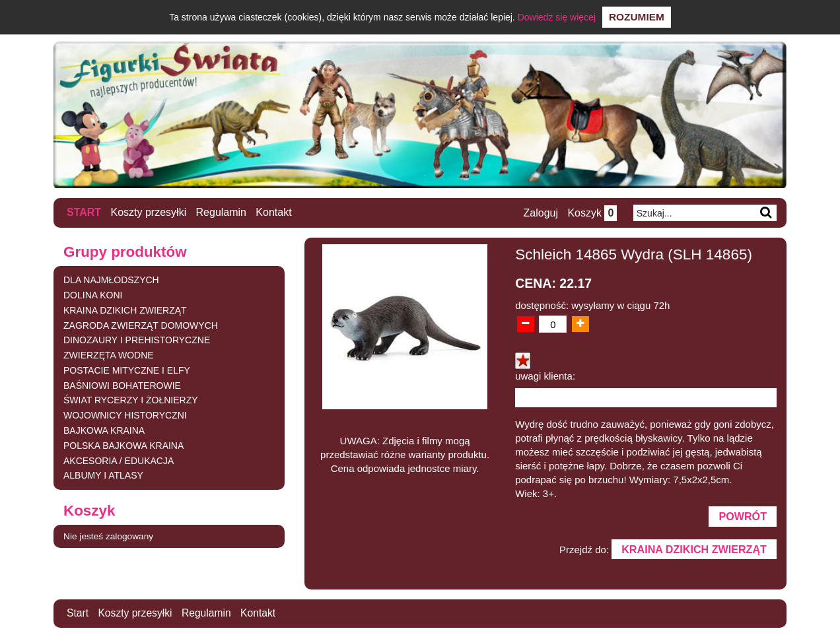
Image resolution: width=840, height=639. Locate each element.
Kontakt (274, 212)
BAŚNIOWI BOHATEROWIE (122, 385)
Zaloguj (540, 213)
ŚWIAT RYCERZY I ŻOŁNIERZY (131, 400)
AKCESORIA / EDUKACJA (119, 460)
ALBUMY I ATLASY (103, 475)
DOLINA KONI (93, 294)
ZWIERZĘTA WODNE (109, 355)
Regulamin (221, 212)
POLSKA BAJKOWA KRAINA (123, 445)
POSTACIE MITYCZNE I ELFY (127, 370)
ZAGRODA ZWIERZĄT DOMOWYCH (141, 325)
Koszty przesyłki (149, 212)
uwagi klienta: (545, 376)
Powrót (742, 517)
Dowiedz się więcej (557, 17)
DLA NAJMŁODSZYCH (111, 280)
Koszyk (591, 213)
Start (84, 212)
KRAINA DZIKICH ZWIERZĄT (125, 310)
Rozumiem (637, 17)
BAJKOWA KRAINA (104, 430)
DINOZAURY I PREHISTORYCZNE (137, 340)
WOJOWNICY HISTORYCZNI (125, 415)
